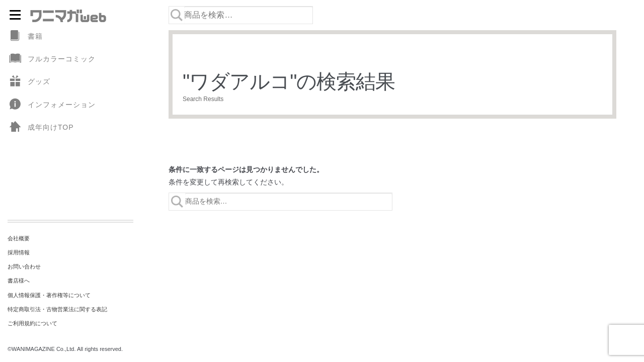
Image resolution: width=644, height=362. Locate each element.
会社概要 (19, 238)
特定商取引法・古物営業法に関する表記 (57, 309)
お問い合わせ (24, 266)
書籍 (25, 36)
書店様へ (19, 281)
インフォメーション (52, 105)
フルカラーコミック (52, 59)
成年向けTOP (41, 127)
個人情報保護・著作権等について (49, 295)
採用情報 (19, 252)
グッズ (29, 82)
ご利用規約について (32, 323)
